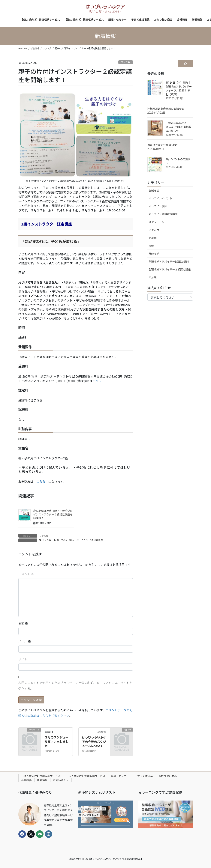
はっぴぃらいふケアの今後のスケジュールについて (94, 741)
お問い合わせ (61, 780)
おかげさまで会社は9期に (163, 145)
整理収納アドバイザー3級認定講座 (169, 261)
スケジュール (157, 222)
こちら (97, 381)
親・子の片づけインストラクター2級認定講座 (80, 540)
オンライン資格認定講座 (163, 214)
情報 (151, 246)
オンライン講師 (158, 206)
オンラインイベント (161, 198)
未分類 (153, 277)
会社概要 (26, 780)
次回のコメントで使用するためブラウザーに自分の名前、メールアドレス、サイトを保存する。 (75, 685)
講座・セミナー (120, 776)
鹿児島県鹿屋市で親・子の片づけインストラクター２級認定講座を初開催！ (53, 514)
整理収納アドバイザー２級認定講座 (170, 269)
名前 (23, 623)
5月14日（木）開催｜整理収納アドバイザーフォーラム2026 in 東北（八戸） (179, 88)
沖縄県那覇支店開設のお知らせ (166, 109)
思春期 (153, 238)
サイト (23, 659)
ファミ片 (126, 62)
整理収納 (154, 254)
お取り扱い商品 (168, 776)
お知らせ (154, 190)
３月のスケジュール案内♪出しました (57, 741)
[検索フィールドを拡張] (185, 64)
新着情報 (42, 780)
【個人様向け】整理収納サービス (41, 776)
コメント (26, 574)
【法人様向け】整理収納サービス (86, 776)
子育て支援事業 (144, 776)
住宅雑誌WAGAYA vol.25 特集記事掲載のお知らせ (178, 127)
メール (25, 641)
